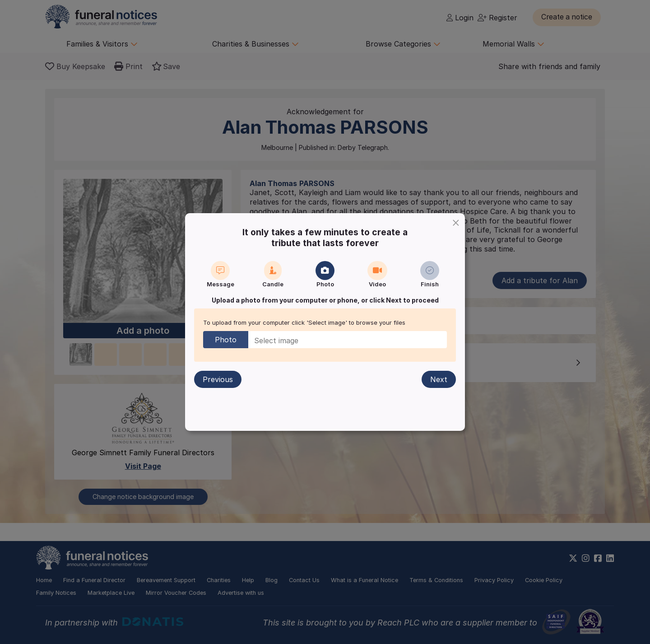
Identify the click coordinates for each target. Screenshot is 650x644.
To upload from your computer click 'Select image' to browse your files (304, 322)
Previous (218, 379)
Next (438, 379)
